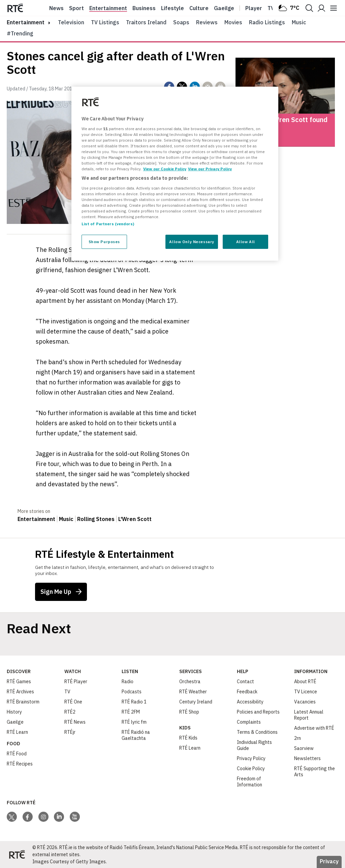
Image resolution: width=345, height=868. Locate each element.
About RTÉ (305, 682)
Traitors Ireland (146, 22)
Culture (199, 8)
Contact (245, 682)
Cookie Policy (251, 769)
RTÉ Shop (189, 712)
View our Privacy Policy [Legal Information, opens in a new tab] (210, 169)
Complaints (249, 722)
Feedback (247, 692)
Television (71, 22)
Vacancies (305, 702)
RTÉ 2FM (131, 712)
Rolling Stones (96, 519)
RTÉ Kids (188, 738)
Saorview (304, 748)
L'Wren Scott (135, 519)
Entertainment (108, 8)
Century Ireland (196, 702)
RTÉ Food (17, 754)
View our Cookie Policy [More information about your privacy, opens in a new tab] (165, 169)
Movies (233, 22)
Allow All (246, 242)
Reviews (207, 22)
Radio (128, 682)
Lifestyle (172, 8)
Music (299, 22)
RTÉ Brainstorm (23, 702)
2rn (297, 738)
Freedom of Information (249, 782)
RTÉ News (75, 722)
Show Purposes (104, 242)
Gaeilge (224, 8)
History (14, 712)
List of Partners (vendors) (108, 224)
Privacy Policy (251, 758)
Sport (76, 8)
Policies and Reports (258, 712)
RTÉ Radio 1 (134, 702)
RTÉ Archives (20, 692)
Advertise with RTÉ (314, 728)
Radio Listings (267, 22)
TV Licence (306, 692)
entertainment (26, 22)
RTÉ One (73, 702)
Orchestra (190, 682)
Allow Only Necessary (192, 242)
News (56, 8)
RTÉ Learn (17, 732)
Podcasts (132, 692)
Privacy (329, 861)
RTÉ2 (70, 712)
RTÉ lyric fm (134, 722)
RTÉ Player (76, 682)
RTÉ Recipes (20, 764)
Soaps (181, 22)
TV (67, 692)
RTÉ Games (19, 682)
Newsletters (307, 758)
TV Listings (105, 22)
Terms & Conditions (257, 732)
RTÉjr (70, 732)
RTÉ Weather (193, 692)
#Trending (20, 33)
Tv (271, 8)
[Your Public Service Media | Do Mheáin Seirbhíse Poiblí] (17, 855)
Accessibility (250, 702)
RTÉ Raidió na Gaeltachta (136, 735)
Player (254, 8)
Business (144, 8)
